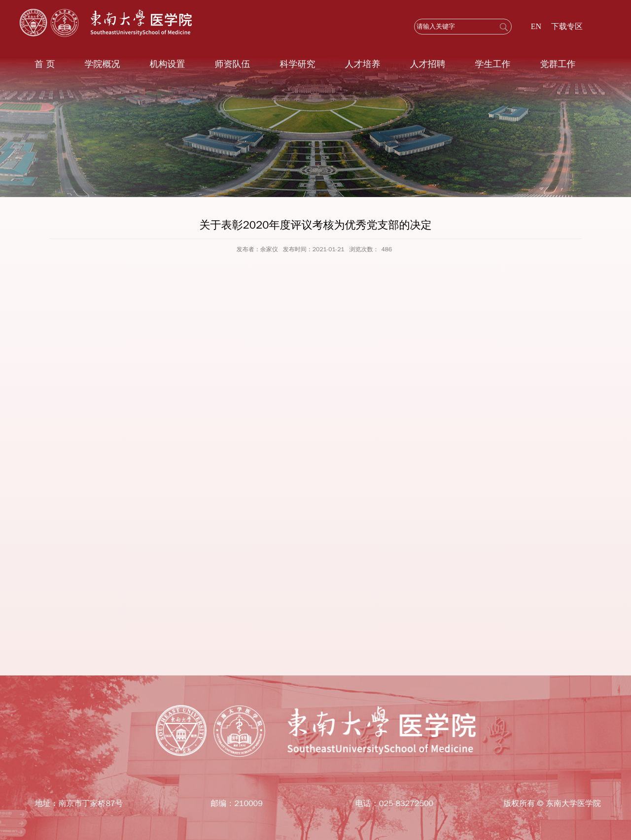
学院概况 (102, 64)
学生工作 (492, 64)
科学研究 (297, 64)
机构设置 (167, 64)
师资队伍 (232, 64)
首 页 (45, 64)
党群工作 (558, 64)
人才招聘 (427, 64)
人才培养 (362, 64)
